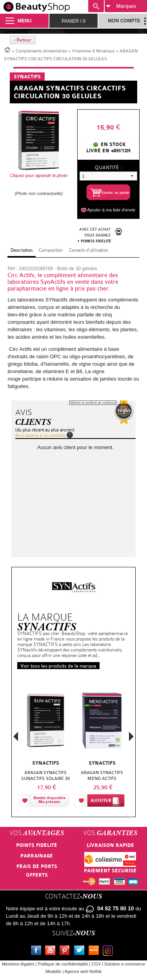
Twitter (81, 951)
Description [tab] (22, 250)
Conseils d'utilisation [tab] (89, 250)
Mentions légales (18, 964)
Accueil (7, 49)
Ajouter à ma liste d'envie (111, 210)
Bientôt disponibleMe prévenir (49, 800)
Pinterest (66, 951)
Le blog (95, 951)
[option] (45, 744)
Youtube (52, 951)
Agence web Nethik (83, 971)
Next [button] (131, 736)
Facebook (38, 951)
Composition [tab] (51, 250)
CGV (96, 964)
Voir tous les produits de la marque (58, 666)
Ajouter (101, 800)
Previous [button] (16, 739)
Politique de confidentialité (63, 964)
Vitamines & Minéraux (93, 51)
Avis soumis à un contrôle (40, 435)
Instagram (109, 951)
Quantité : (108, 167)
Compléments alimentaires (41, 51)
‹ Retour (23, 40)
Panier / (73, 21)
